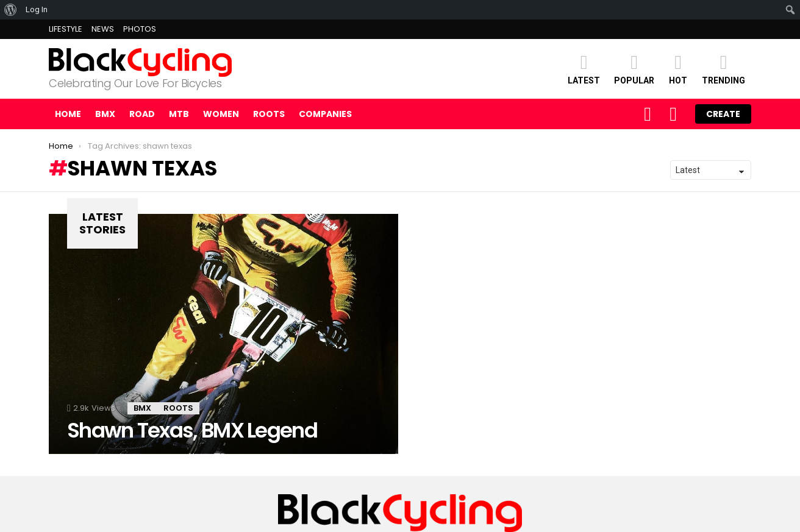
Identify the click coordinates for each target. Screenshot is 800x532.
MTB (179, 114)
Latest (584, 69)
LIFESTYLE (66, 29)
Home (68, 114)
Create (723, 114)
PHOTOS (140, 29)
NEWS (103, 29)
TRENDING (723, 69)
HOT (678, 69)
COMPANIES (325, 114)
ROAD (142, 114)
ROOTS (269, 114)
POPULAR (634, 69)
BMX (105, 114)
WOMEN (221, 114)
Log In (37, 9)
